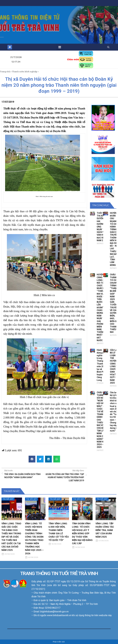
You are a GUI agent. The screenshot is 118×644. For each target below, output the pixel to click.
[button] (108, 47)
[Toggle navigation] (60, 47)
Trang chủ (5, 72)
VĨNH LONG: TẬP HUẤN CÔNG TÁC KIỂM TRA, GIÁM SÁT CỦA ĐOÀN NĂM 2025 (105, 530)
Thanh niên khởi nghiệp (25, 72)
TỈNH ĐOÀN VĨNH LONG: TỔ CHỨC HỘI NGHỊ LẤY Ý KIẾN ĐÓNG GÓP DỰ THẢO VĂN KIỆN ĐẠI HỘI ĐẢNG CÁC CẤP (82, 534)
